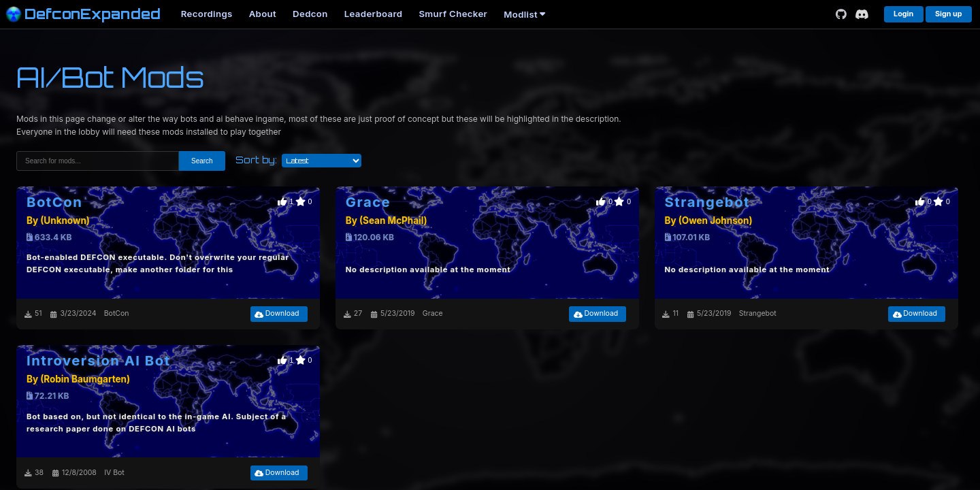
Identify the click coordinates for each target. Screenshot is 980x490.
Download (277, 313)
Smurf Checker (453, 14)
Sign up (949, 14)
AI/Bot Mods (110, 77)
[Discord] (862, 14)
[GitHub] (841, 14)
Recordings (207, 14)
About (263, 14)
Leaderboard (374, 14)
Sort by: (256, 160)
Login (903, 14)
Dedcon (310, 14)
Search (202, 161)
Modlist (524, 14)
